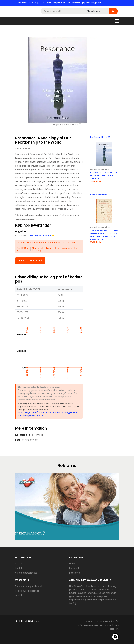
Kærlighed (75, 573)
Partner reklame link (42, 235)
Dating (73, 563)
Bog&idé (20, 231)
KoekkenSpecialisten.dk (27, 591)
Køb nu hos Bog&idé (30, 261)
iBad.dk (19, 595)
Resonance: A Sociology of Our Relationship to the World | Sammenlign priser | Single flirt (58, 3)
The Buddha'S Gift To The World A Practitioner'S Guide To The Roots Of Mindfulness (104, 235)
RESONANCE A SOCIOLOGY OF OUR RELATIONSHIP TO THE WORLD (104, 176)
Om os (19, 563)
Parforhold (37, 435)
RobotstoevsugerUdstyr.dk (29, 586)
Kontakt (19, 568)
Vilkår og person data (26, 573)
